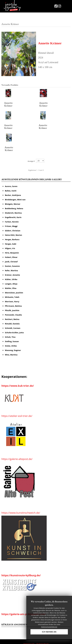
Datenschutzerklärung (49, 627)
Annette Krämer (50, 43)
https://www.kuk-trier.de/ (18, 380)
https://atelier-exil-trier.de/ (17, 410)
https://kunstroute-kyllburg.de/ (21, 569)
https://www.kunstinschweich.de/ (21, 507)
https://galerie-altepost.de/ (17, 453)
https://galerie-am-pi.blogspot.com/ (24, 608)
